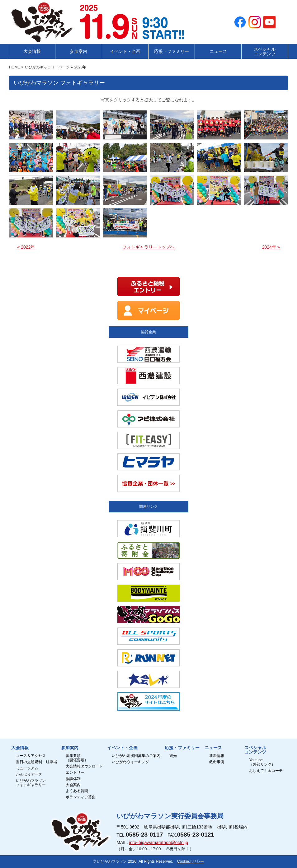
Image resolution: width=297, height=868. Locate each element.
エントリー (75, 773)
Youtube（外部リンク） (262, 762)
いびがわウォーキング (130, 762)
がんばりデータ (29, 775)
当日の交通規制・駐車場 (36, 762)
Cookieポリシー (191, 861)
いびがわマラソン (112, 861)
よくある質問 (77, 791)
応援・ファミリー (182, 748)
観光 (173, 756)
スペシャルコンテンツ (255, 750)
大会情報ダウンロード (84, 766)
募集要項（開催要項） (77, 758)
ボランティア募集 (81, 797)
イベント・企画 (122, 748)
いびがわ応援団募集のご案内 (136, 756)
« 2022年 (26, 247)
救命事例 (217, 762)
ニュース (213, 748)
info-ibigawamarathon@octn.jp (159, 842)
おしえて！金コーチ (266, 771)
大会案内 (73, 785)
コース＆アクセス (31, 756)
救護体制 (73, 779)
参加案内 (70, 748)
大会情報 (20, 748)
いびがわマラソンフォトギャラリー (31, 783)
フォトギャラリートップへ (148, 247)
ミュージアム (27, 768)
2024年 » (271, 247)
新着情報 (217, 756)
